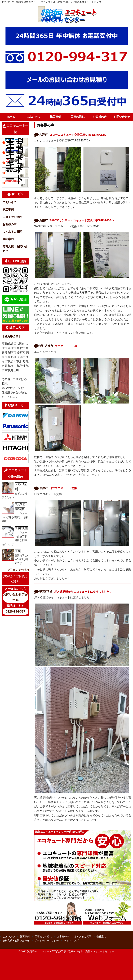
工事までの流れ (12, 217)
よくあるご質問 (12, 232)
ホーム (11, 117)
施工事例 (55, 117)
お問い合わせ (122, 117)
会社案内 (8, 239)
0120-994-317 (15, 612)
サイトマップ (71, 940)
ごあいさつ (33, 117)
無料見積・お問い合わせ (15, 249)
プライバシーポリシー (47, 940)
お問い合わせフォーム (15, 597)
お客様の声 (100, 117)
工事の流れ (78, 117)
